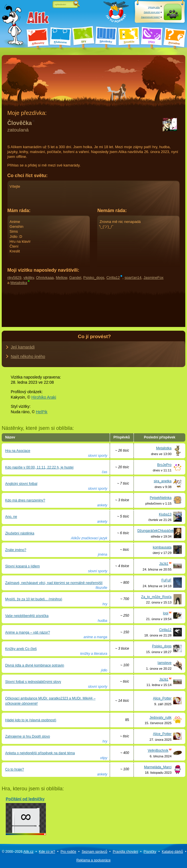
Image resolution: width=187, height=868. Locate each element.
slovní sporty (98, 456)
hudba (103, 621)
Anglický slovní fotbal (21, 484)
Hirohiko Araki (44, 397)
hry (105, 604)
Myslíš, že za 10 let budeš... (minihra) (34, 599)
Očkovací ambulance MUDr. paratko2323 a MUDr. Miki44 (50, 701)
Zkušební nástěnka (20, 533)
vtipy (104, 758)
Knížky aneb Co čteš (21, 649)
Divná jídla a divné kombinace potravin (35, 665)
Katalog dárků (172, 852)
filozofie (101, 588)
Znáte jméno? (16, 550)
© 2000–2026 (17, 852)
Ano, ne (11, 517)
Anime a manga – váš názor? (28, 632)
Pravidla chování (125, 852)
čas (105, 472)
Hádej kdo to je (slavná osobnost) (31, 720)
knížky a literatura (94, 654)
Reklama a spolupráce (93, 860)
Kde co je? (47, 852)
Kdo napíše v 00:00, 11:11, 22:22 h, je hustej (39, 467)
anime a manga (95, 637)
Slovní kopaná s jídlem (23, 566)
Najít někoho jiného (28, 356)
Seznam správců (95, 852)
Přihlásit (173, 17)
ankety (102, 505)
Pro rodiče (68, 852)
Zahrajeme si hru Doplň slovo (28, 736)
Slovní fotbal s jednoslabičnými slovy (33, 682)
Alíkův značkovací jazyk (89, 538)
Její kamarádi (23, 347)
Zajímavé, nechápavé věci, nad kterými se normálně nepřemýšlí (54, 583)
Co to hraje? (14, 769)
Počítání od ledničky (26, 815)
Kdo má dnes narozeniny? (25, 500)
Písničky (150, 852)
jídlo (104, 670)
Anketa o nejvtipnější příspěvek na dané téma (40, 753)
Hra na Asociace (18, 451)
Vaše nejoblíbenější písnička (27, 616)
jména (103, 554)
